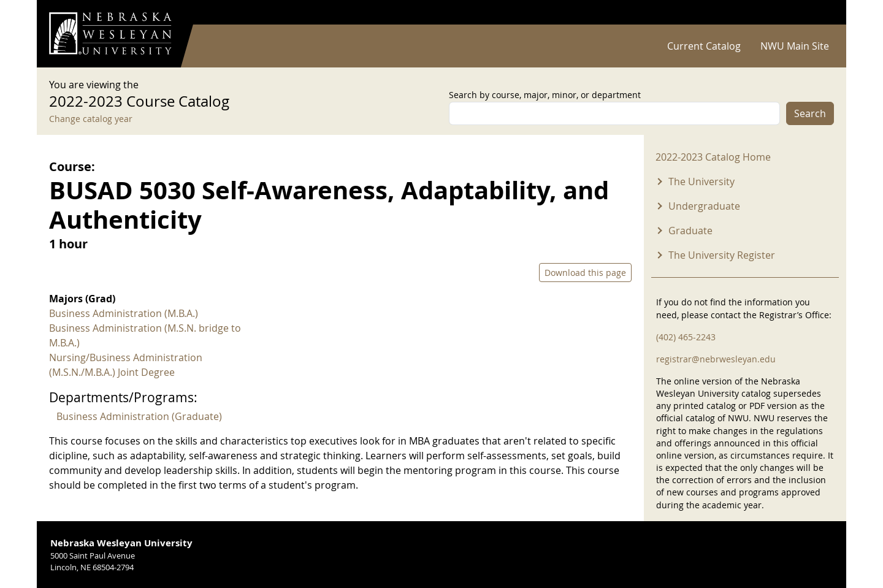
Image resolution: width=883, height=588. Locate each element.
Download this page (585, 273)
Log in (818, 13)
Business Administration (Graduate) (139, 416)
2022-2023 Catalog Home (713, 157)
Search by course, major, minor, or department (545, 95)
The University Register (722, 255)
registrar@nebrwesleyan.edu (716, 359)
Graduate (690, 231)
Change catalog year (91, 119)
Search (810, 113)
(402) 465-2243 (686, 337)
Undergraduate (704, 206)
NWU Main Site (795, 46)
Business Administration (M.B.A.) (124, 313)
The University (701, 181)
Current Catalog (704, 46)
